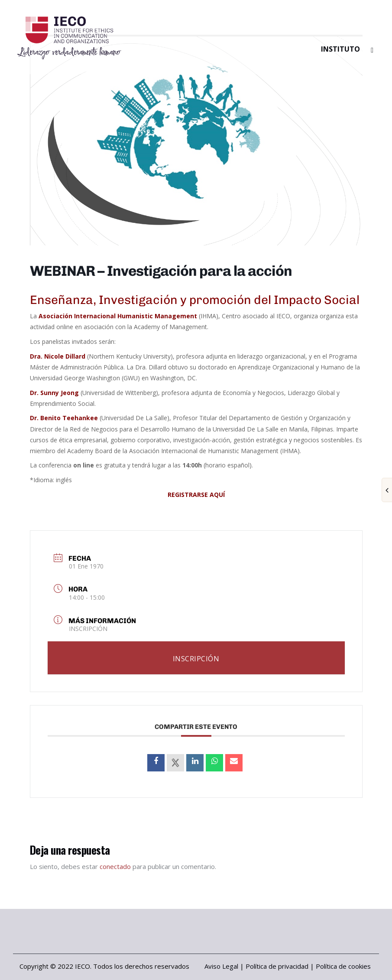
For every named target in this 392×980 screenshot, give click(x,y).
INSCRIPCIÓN (88, 629)
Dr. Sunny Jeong (54, 393)
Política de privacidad (277, 966)
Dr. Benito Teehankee (64, 418)
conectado (115, 866)
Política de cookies (343, 966)
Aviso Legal (221, 966)
